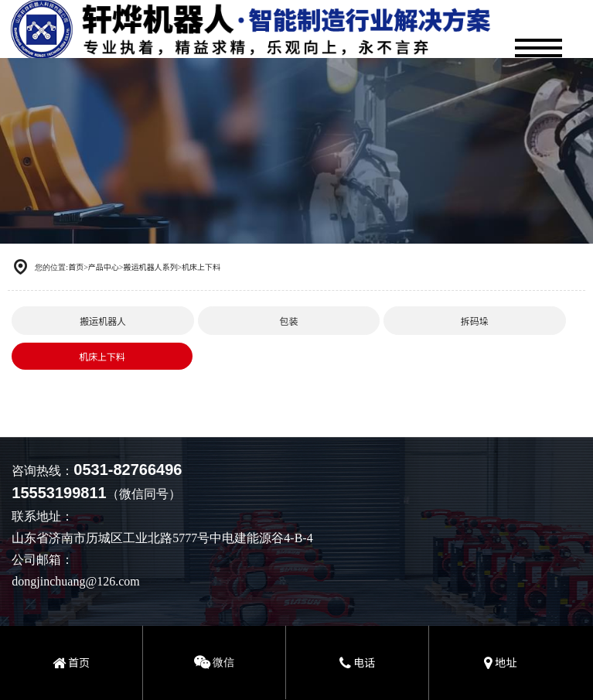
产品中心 (104, 266)
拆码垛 (475, 321)
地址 (500, 662)
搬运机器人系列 (150, 266)
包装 (288, 321)
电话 (357, 662)
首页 (76, 266)
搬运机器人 (103, 321)
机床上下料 (201, 266)
